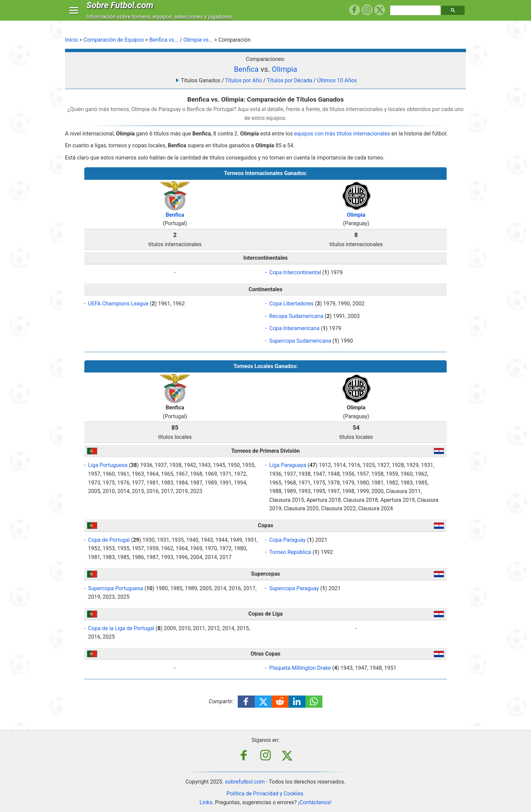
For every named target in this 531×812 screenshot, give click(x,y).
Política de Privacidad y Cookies (265, 794)
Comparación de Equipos (114, 40)
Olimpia (285, 69)
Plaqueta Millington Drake (300, 668)
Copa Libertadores (291, 304)
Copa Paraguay (288, 540)
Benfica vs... (164, 40)
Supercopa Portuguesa (115, 588)
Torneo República (290, 552)
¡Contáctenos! (315, 802)
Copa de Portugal (109, 540)
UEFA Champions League (118, 304)
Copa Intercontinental (295, 272)
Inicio (71, 40)
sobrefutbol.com (245, 782)
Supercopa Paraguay (294, 588)
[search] (416, 17)
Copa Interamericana (294, 328)
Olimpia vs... (198, 40)
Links (206, 802)
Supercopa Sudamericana (300, 341)
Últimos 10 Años (337, 80)
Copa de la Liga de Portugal (121, 628)
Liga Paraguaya (288, 465)
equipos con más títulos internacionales (342, 134)
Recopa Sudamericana (296, 316)
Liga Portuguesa (108, 465)
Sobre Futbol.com (122, 12)
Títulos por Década (290, 80)
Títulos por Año (244, 80)
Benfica (246, 69)
